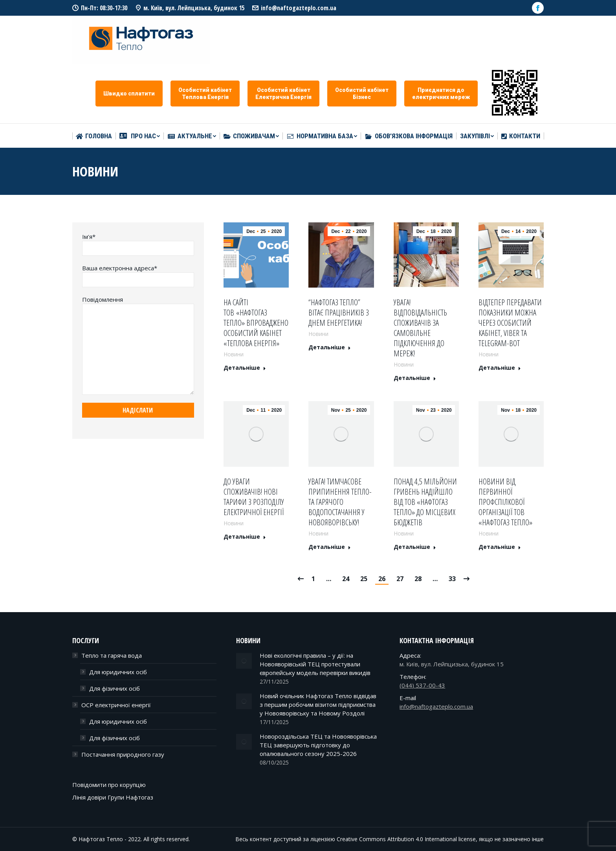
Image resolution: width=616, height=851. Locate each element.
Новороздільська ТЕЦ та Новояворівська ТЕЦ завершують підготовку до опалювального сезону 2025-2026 (318, 745)
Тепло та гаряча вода (112, 655)
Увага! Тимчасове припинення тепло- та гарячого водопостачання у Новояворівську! (340, 502)
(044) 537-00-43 (422, 685)
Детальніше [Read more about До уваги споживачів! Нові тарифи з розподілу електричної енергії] (245, 537)
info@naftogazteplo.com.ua (299, 8)
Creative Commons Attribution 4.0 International (397, 839)
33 (452, 579)
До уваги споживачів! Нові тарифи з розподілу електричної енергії (254, 497)
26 (382, 579)
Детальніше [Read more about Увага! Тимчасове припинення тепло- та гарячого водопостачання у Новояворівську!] (330, 547)
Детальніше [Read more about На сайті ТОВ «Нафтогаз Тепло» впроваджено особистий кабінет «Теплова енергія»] (245, 368)
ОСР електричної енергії (116, 705)
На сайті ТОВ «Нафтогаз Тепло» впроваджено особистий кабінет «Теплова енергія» (256, 323)
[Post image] (244, 661)
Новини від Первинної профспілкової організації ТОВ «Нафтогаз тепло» (505, 502)
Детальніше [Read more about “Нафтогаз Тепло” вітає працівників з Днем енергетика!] (330, 347)
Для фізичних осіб (115, 688)
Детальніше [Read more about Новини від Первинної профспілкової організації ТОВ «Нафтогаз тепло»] (500, 547)
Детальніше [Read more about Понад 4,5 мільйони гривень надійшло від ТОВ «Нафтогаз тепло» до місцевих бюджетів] (415, 547)
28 (418, 579)
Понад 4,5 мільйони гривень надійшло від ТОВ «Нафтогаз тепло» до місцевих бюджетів (425, 502)
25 (364, 579)
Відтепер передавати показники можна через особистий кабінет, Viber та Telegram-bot (510, 323)
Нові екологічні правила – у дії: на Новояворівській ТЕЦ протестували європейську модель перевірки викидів (315, 664)
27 (400, 579)
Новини (234, 354)
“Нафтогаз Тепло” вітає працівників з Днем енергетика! (339, 313)
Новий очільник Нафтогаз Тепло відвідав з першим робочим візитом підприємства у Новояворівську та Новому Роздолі (318, 704)
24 (346, 579)
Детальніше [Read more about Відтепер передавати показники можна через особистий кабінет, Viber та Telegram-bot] (500, 368)
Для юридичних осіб (118, 672)
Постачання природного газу (123, 754)
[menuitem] (94, 136)
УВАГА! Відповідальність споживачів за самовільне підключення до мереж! (420, 328)
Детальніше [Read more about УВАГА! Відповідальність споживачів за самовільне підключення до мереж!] (415, 378)
